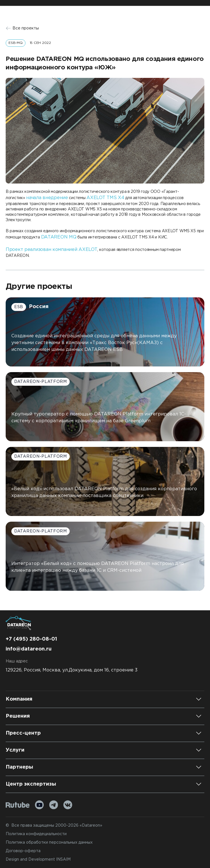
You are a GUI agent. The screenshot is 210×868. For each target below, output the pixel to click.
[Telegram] (54, 805)
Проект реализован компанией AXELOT (51, 250)
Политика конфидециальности (36, 834)
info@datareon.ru (29, 649)
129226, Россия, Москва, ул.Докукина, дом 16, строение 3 (72, 670)
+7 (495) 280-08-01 (31, 639)
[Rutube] (18, 805)
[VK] (68, 805)
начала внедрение (47, 198)
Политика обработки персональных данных (49, 843)
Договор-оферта (23, 851)
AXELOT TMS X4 (105, 198)
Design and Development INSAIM (38, 860)
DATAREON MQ (59, 237)
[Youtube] (39, 805)
